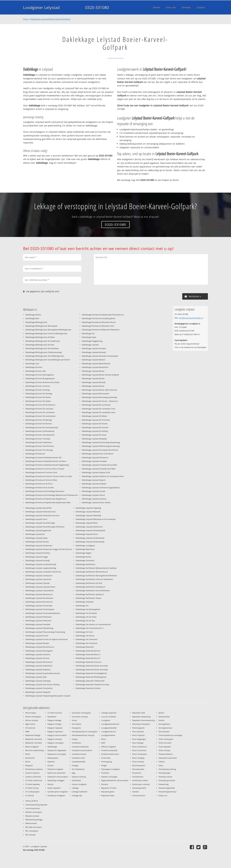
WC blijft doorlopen (34, 827)
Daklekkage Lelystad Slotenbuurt (39, 662)
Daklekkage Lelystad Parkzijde (38, 624)
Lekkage (75, 788)
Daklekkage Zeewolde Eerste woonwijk (92, 670)
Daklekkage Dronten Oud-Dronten (40, 446)
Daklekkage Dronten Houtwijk (38, 439)
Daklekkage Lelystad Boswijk (94, 382)
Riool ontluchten (139, 750)
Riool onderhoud (139, 747)
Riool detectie (138, 732)
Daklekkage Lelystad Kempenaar (39, 545)
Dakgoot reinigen (55, 724)
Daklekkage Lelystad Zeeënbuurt (89, 527)
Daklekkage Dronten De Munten (39, 424)
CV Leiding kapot (32, 792)
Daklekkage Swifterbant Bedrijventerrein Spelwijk (96, 568)
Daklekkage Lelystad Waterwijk (88, 515)
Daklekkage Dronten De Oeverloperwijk (42, 427)
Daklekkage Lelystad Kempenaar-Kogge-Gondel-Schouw (49, 549)
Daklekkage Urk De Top (85, 621)
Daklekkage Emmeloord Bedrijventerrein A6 (43, 457)
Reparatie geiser (108, 792)
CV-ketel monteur (55, 713)
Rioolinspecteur (139, 765)
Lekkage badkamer (80, 792)
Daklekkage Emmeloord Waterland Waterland (101, 330)
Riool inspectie (138, 735)
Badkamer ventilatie (34, 743)
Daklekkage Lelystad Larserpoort (39, 576)
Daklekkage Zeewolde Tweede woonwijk (92, 684)
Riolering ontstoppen (141, 724)
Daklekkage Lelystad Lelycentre (38, 579)
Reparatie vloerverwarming (143, 720)
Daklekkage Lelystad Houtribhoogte (40, 523)
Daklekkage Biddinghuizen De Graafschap (43, 341)
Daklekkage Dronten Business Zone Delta (42, 382)
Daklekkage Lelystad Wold (87, 523)
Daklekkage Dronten (34, 367)
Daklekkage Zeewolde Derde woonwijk (92, 666)
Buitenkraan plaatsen (34, 769)
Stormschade (164, 732)
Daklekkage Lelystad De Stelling (95, 431)
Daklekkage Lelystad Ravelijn (37, 643)
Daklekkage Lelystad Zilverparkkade (90, 530)
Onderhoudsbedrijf (109, 750)
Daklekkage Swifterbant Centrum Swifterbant (94, 579)
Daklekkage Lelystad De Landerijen (96, 405)
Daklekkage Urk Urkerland (86, 643)
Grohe (74, 720)
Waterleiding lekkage (34, 820)
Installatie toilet (78, 758)
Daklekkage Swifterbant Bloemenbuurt (92, 572)
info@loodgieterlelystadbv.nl (191, 318)
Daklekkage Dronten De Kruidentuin (40, 405)
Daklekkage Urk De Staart (86, 617)
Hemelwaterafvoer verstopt (83, 735)
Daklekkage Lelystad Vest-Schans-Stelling (42, 684)
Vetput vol (163, 795)
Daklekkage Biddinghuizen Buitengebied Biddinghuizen (48, 330)
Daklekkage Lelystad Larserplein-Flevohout (43, 572)
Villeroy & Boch (32, 801)
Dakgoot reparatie (55, 728)
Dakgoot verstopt (55, 739)
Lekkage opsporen (109, 713)
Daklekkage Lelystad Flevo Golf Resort (98, 454)
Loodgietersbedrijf (109, 728)
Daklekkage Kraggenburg (92, 341)
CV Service (30, 795)
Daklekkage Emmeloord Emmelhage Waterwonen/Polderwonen (52, 495)
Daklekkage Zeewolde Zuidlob (88, 688)
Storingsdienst (164, 724)
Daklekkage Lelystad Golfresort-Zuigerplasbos (101, 487)
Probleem (105, 773)
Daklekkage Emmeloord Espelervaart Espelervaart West (48, 502)
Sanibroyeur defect (140, 780)
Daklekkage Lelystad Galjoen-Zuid (96, 472)
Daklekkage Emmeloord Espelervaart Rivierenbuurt (103, 315)
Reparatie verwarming (141, 717)
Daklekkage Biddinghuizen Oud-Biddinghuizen (45, 356)
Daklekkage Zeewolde (85, 647)
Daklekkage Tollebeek (85, 602)
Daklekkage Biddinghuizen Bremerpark (41, 326)
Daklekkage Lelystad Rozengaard (39, 651)
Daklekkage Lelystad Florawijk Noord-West (99, 465)
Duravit (51, 765)
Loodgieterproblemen (110, 724)
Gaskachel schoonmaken (58, 777)
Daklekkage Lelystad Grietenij (94, 499)
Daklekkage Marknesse (85, 549)
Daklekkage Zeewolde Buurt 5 (88, 658)
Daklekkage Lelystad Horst (36, 519)
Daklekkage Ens (88, 333)
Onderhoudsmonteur (110, 754)
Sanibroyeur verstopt (141, 784)
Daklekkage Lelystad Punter (37, 636)
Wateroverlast (31, 823)
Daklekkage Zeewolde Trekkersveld (90, 681)
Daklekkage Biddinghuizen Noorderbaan (42, 348)
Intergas (75, 765)
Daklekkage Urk (82, 606)
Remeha (105, 784)
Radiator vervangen (109, 777)
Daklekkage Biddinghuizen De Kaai (40, 345)
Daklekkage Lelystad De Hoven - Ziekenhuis (100, 401)
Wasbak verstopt (32, 816)
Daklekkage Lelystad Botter (93, 386)
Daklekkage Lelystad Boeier (93, 371)
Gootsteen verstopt (80, 717)
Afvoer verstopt (32, 720)
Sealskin (136, 792)
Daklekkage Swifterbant (86, 564)
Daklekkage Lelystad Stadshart (38, 670)
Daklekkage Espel (89, 337)
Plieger (104, 765)
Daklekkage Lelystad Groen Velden (96, 502)
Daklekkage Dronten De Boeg (37, 390)
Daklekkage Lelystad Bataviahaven (96, 363)
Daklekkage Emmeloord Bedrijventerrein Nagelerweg (47, 465)
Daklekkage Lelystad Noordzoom (39, 602)
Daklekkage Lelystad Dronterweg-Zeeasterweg (101, 442)
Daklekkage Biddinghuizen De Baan (40, 337)
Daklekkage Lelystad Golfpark (94, 484)
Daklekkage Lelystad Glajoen (94, 480)
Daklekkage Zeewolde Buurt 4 (88, 654)
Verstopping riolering (167, 769)
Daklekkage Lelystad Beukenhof (95, 367)
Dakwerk (51, 762)
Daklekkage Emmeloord (35, 454)
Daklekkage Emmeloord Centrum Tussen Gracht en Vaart (49, 476)
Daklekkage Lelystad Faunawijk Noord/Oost (100, 450)
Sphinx (161, 713)
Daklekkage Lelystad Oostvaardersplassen (43, 613)
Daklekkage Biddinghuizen (36, 322)
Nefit (103, 743)
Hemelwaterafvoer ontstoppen (85, 732)
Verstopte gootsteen (167, 780)
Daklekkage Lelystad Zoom (87, 534)
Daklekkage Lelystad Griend (93, 495)
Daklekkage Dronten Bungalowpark (40, 378)
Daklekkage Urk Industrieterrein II (90, 628)
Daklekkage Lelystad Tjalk (36, 677)
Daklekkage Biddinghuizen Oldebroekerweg (43, 352)
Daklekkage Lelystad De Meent (94, 416)
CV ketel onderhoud (34, 780)
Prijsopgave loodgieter (111, 769)
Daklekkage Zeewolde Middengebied (91, 677)
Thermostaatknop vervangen (170, 735)
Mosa (103, 739)
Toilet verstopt (164, 750)
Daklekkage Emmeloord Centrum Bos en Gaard (45, 469)
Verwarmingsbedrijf (167, 788)
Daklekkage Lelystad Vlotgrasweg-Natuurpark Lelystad (48, 696)
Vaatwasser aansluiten (168, 758)
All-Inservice (30, 728)
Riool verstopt (138, 762)
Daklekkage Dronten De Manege (39, 420)
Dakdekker (52, 717)
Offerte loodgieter (109, 747)
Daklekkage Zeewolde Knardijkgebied (91, 673)
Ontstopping (107, 762)
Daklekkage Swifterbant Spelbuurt (90, 594)
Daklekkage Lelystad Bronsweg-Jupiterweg (99, 397)
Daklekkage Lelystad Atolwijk (94, 352)
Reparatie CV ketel (109, 788)
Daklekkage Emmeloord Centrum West (41, 480)
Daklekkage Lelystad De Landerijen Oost (98, 409)
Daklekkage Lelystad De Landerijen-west (98, 412)
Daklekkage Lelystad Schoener (38, 654)
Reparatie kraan (108, 795)
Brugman (29, 765)
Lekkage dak (77, 795)
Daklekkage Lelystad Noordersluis (39, 598)
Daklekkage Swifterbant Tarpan (89, 598)
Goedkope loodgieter (56, 795)
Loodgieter (106, 720)
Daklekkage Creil (32, 363)
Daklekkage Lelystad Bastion (94, 360)
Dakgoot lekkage (54, 720)
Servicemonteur (139, 795)
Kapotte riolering (79, 777)
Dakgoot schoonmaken (57, 735)
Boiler (28, 754)
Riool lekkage (138, 743)
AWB (27, 732)
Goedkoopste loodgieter (58, 792)
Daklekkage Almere (33, 315)
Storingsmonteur (165, 728)
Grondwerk (77, 724)
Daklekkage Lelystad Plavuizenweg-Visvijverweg (45, 632)
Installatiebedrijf (79, 762)
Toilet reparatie (165, 747)
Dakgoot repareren (55, 732)
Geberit (51, 784)
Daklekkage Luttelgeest (85, 545)
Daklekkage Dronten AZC (36, 371)
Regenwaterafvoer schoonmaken (115, 780)
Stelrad (161, 720)
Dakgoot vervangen (56, 743)
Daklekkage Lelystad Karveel (37, 542)
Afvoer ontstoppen (33, 717)
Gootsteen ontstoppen (81, 713)
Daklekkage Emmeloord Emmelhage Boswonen (45, 491)
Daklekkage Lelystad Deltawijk (94, 439)
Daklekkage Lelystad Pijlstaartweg (39, 628)
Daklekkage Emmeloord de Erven (39, 484)
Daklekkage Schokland (85, 560)
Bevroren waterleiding (34, 750)
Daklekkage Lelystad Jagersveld (38, 530)
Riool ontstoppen (140, 754)
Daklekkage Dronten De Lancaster (39, 409)
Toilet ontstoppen (166, 739)
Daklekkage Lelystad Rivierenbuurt (40, 647)
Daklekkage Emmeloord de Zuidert (40, 487)
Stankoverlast (164, 717)
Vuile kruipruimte (33, 808)
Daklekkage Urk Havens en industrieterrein (93, 624)
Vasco (161, 765)
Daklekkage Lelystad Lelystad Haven (40, 587)
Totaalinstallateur (166, 754)
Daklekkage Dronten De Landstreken (41, 416)
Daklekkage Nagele (83, 553)
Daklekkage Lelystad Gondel (94, 491)
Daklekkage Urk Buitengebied (88, 609)
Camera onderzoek (33, 777)
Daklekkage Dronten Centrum (38, 386)
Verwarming (163, 784)
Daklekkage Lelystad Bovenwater (95, 394)
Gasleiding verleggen (56, 780)
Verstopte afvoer (165, 777)
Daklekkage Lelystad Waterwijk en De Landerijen (96, 519)
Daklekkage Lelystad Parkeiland (38, 617)
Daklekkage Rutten (83, 557)
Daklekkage (52, 747)
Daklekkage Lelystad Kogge (37, 557)
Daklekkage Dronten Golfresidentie (40, 431)
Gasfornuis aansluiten (57, 773)
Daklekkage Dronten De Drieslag (39, 394)
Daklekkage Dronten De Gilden (38, 401)
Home (26, 19)
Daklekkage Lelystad (90, 345)
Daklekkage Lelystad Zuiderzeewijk (90, 542)
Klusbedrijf (76, 780)
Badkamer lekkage (33, 735)
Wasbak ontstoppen (34, 812)
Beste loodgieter (32, 747)
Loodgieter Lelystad (41, 7)
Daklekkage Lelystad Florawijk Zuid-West (99, 469)
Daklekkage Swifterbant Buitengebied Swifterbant (96, 576)
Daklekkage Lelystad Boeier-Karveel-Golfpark (50, 19)
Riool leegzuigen (139, 739)
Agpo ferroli (30, 724)
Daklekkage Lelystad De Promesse (96, 420)
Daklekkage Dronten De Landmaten (40, 412)
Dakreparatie (53, 758)
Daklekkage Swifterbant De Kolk (89, 583)
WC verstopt (30, 835)
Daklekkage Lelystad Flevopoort (95, 457)
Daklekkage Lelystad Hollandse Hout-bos (42, 515)
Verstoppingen (165, 773)
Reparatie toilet (139, 713)
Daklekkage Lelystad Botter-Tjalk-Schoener (99, 390)
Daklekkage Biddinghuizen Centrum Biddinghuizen (46, 333)
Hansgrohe (76, 728)
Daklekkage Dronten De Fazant (38, 397)
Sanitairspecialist (139, 788)
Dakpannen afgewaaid (57, 750)
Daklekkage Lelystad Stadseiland (39, 666)
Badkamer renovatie (34, 739)
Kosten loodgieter (79, 784)
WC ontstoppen (32, 831)
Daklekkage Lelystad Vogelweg (88, 508)
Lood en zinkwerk (109, 717)
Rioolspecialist (138, 769)
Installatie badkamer (80, 747)
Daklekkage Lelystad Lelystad (37, 583)
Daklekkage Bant (32, 318)
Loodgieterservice (109, 732)
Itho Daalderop (78, 769)
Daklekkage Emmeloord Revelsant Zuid (98, 326)
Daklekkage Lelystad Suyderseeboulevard (43, 673)
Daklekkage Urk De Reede (86, 613)
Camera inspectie (32, 773)
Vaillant (162, 762)
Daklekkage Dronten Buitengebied (40, 375)
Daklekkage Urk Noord (85, 636)
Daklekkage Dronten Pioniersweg (39, 450)
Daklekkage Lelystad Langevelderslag (41, 568)
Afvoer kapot (31, 713)
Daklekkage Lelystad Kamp (36, 538)
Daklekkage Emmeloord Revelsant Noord (99, 322)
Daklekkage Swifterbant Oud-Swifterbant (93, 590)
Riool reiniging (138, 758)
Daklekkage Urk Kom (84, 632)
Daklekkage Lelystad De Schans (95, 424)
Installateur (77, 743)
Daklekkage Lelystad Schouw (37, 658)
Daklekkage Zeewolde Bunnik (88, 651)
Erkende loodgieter (55, 769)
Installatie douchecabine (82, 750)
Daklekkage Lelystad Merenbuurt (39, 594)
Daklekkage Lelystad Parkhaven (38, 621)
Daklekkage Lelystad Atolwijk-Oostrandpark (100, 356)
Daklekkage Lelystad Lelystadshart (40, 590)
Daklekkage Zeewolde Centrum (89, 662)
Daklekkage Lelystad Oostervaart (39, 606)
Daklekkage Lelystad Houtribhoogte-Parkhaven (45, 527)
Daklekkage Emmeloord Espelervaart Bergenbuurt (46, 499)
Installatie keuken (79, 754)
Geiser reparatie (54, 788)
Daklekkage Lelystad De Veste (94, 435)
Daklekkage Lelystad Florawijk (94, 461)
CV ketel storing (32, 788)
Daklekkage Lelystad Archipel (94, 348)
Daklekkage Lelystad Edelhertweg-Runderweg (101, 446)
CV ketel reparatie (33, 784)
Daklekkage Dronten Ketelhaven (39, 442)
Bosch (28, 762)
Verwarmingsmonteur (167, 792)
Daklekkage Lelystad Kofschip (38, 553)
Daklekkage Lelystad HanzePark (38, 508)
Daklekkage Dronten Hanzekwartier (40, 435)
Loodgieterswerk (108, 735)
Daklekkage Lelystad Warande (88, 512)
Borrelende (30, 758)
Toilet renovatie (165, 743)
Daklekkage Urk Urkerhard (87, 639)
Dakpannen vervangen (57, 754)
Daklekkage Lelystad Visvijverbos (39, 688)
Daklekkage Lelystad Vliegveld (38, 692)
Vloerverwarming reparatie (36, 805)
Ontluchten (106, 758)
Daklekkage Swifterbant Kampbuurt (90, 587)
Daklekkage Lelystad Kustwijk (38, 560)
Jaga (74, 773)
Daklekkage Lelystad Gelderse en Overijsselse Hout (103, 476)
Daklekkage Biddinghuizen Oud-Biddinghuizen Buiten (48, 360)
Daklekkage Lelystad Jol (35, 534)
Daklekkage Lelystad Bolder (93, 378)
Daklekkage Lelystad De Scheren (95, 427)
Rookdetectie (138, 777)
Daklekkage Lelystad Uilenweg (38, 681)
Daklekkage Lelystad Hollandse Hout (41, 512)
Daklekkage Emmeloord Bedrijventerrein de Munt (46, 461)
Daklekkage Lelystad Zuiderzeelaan (90, 538)
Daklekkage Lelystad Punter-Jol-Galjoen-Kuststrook (47, 639)
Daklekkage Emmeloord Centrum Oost (41, 472)
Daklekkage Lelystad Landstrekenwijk (41, 564)
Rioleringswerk (138, 728)
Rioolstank (137, 773)
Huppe (75, 739)
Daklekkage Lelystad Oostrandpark (40, 609)
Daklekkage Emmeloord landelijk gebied (98, 318)
